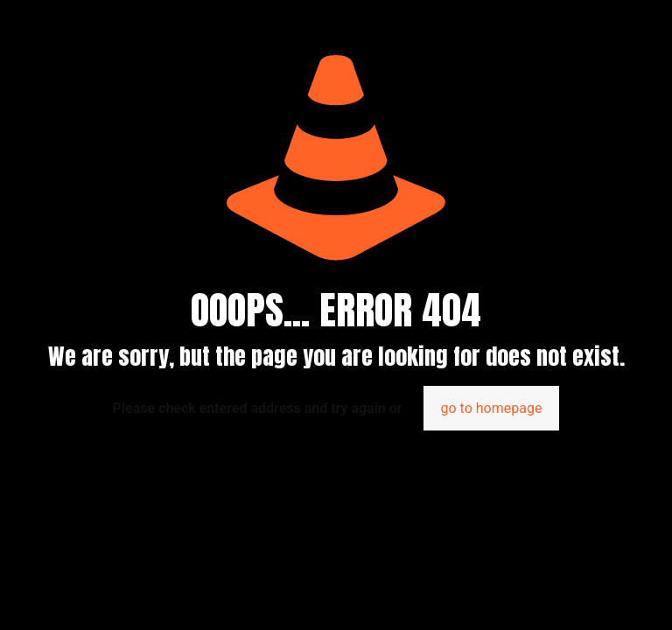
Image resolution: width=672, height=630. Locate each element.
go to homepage (492, 408)
